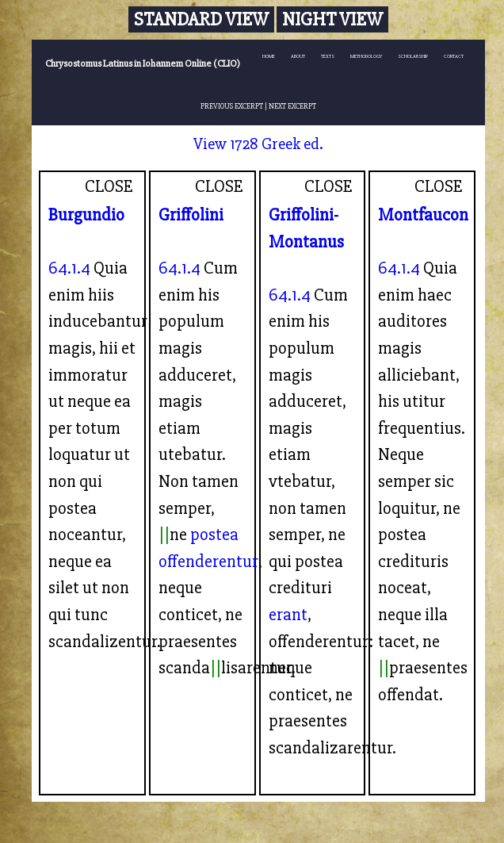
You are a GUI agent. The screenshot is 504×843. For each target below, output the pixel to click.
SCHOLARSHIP (413, 56)
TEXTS (328, 56)
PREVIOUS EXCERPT (232, 106)
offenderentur (208, 561)
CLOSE (109, 186)
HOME (269, 56)
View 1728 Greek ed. (258, 144)
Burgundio (86, 215)
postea (214, 535)
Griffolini (191, 215)
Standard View (201, 19)
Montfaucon (423, 215)
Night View (332, 19)
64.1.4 (69, 268)
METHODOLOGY (366, 56)
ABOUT (298, 56)
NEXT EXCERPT (292, 106)
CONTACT (454, 56)
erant (288, 615)
